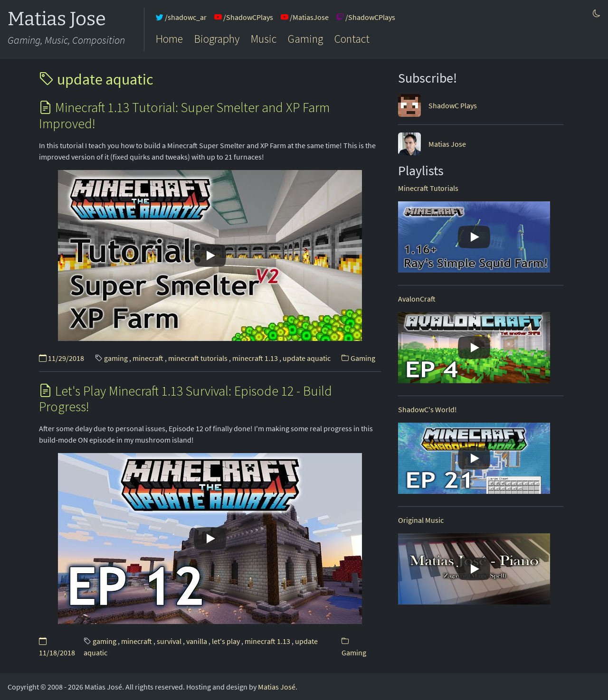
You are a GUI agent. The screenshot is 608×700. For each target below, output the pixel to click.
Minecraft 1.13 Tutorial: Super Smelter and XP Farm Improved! (184, 115)
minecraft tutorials (198, 358)
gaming (116, 358)
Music (264, 39)
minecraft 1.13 (255, 358)
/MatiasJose (305, 17)
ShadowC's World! (427, 409)
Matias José (277, 687)
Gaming (305, 39)
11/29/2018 (62, 358)
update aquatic (96, 79)
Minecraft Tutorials (428, 188)
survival (169, 641)
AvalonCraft (417, 299)
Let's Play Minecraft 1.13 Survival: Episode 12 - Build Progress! (185, 399)
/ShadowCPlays (244, 17)
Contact (352, 39)
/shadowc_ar (181, 17)
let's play (226, 641)
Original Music (421, 520)
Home (169, 39)
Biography (217, 39)
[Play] (210, 255)
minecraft (148, 358)
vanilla (197, 641)
